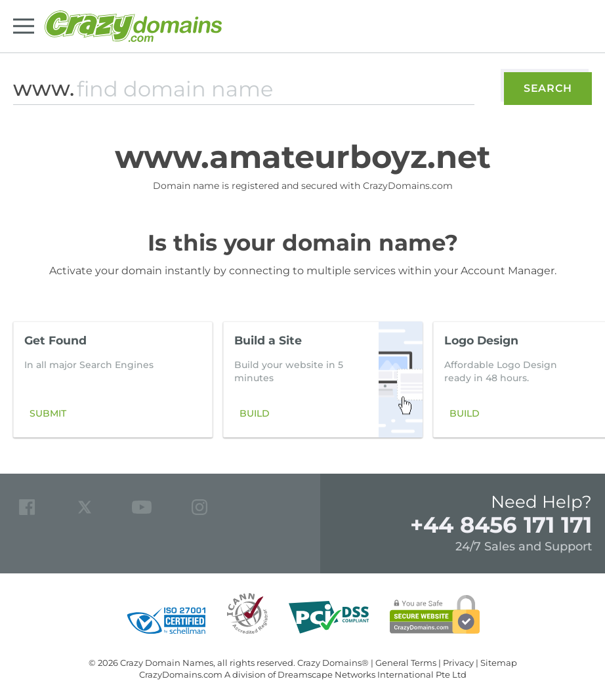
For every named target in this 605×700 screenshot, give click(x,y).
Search (548, 88)
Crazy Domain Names (167, 663)
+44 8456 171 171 (501, 525)
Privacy (458, 663)
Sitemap (499, 663)
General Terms (406, 663)
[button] (575, 380)
